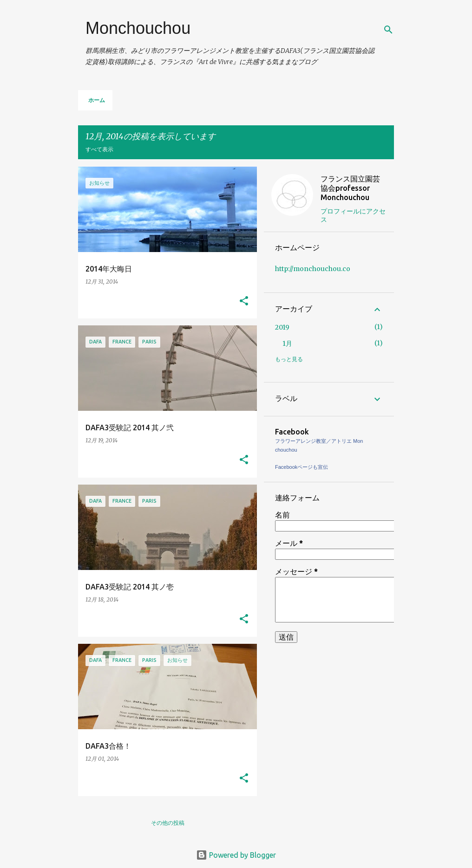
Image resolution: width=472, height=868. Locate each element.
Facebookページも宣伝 (302, 467)
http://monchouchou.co (313, 269)
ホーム (97, 100)
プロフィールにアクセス (353, 215)
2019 (282, 327)
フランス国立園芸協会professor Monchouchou (350, 188)
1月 (287, 343)
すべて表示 (99, 149)
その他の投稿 (168, 823)
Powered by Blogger (236, 855)
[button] (244, 301)
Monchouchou (138, 28)
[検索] (388, 30)
